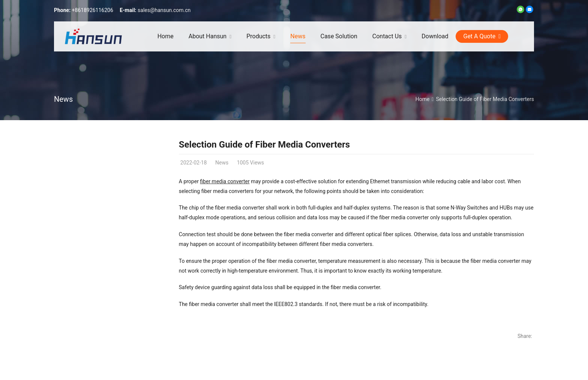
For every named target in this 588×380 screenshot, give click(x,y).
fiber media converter (225, 181)
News (63, 99)
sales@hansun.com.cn (164, 10)
